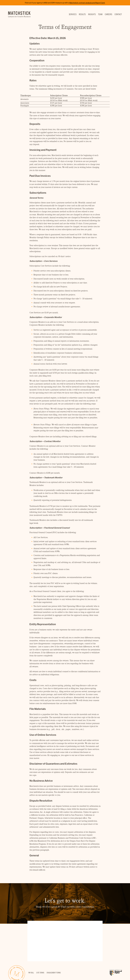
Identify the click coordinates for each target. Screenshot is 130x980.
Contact (118, 14)
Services (73, 14)
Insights (92, 14)
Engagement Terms (54, 973)
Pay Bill (31, 973)
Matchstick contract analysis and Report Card (87, 3)
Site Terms (40, 973)
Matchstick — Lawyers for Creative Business (19, 14)
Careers (108, 14)
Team (100, 14)
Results (82, 14)
